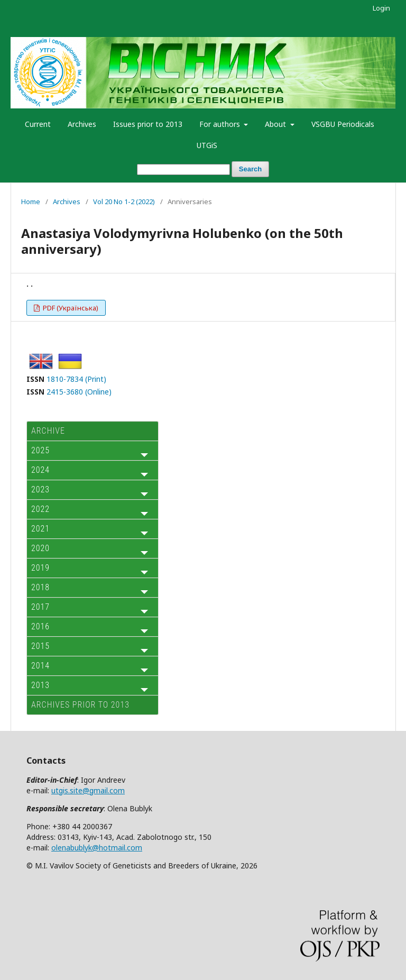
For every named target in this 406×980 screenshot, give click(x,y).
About (276, 124)
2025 (40, 450)
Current (38, 124)
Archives (82, 124)
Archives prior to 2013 (80, 705)
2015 (40, 646)
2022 (40, 509)
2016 (40, 626)
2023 (40, 489)
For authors (221, 124)
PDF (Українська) (70, 308)
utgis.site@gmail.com (88, 790)
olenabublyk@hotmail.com (97, 848)
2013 (40, 685)
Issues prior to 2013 (148, 124)
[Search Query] (183, 170)
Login (381, 8)
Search (250, 169)
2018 (40, 587)
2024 (40, 470)
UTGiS (207, 145)
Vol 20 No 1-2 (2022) (124, 202)
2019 (40, 568)
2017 (40, 607)
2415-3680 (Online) (79, 392)
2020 (40, 548)
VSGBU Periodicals (343, 124)
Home (31, 202)
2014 (40, 666)
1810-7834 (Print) (76, 379)
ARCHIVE (48, 431)
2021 (40, 529)
